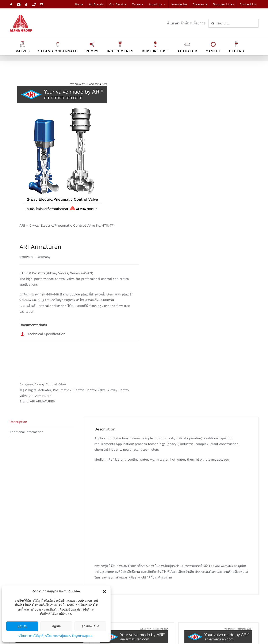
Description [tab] (18, 422)
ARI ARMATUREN (43, 401)
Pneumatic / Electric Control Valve (79, 390)
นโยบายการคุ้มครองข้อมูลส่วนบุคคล (69, 636)
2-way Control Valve (50, 384)
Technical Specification (47, 334)
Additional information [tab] (26, 432)
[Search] (213, 23)
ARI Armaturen (40, 396)
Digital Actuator (39, 390)
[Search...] (233, 23)
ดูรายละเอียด (90, 626)
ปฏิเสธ (56, 626)
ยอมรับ (22, 626)
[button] (104, 592)
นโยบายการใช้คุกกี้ (31, 636)
